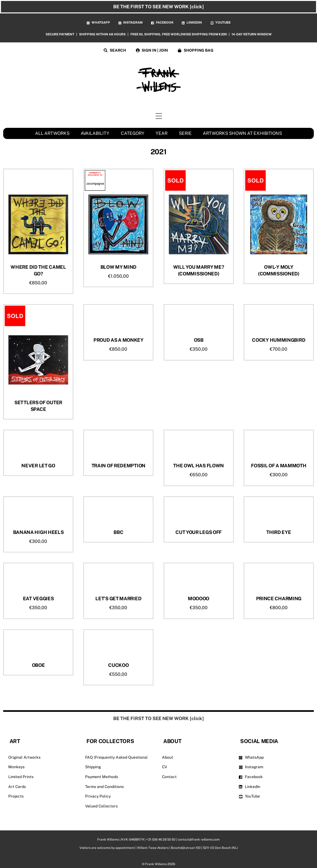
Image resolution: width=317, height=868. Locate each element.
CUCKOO (118, 665)
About (168, 757)
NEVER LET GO (38, 466)
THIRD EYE (279, 532)
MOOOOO (199, 598)
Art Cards (17, 787)
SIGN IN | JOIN (152, 50)
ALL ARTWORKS (52, 133)
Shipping (93, 767)
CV (165, 767)
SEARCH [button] (115, 50)
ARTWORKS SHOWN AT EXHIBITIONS (242, 133)
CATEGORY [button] (133, 133)
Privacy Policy (98, 796)
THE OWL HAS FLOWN (199, 466)
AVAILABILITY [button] (95, 133)
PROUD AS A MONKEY (118, 340)
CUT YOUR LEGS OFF (199, 532)
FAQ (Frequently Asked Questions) (116, 757)
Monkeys (16, 767)
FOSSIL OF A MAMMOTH (279, 466)
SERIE (185, 133)
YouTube (249, 796)
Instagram (251, 767)
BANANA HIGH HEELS (38, 532)
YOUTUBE (221, 22)
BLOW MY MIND (118, 267)
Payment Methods (102, 777)
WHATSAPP (98, 22)
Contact (169, 777)
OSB (199, 340)
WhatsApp (251, 757)
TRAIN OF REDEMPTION (118, 466)
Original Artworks (24, 757)
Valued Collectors (101, 806)
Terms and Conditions (104, 787)
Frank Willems (156, 864)
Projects (16, 796)
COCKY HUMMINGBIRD (279, 340)
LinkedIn (250, 787)
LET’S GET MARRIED (118, 598)
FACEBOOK (162, 22)
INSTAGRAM (130, 22)
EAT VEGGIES (38, 598)
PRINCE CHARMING (279, 598)
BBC (118, 532)
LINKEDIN (192, 22)
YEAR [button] (162, 133)
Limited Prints (21, 777)
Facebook (251, 777)
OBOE (38, 665)
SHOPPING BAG (195, 50)
